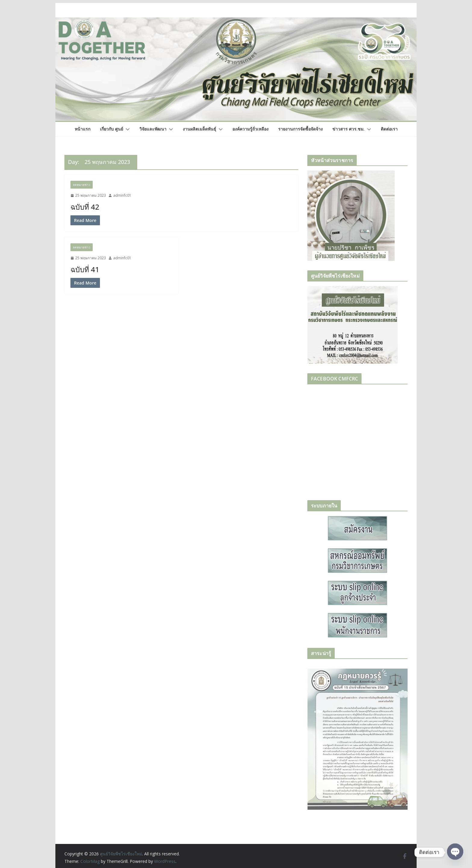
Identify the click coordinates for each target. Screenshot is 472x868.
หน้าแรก (82, 129)
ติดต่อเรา (389, 129)
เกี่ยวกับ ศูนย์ (112, 129)
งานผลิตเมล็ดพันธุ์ (199, 129)
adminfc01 (122, 195)
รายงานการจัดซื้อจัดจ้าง (300, 129)
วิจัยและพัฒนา (153, 129)
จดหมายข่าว (82, 185)
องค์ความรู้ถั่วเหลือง (250, 129)
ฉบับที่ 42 (85, 207)
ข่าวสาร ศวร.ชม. (348, 129)
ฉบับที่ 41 (85, 269)
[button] (126, 129)
